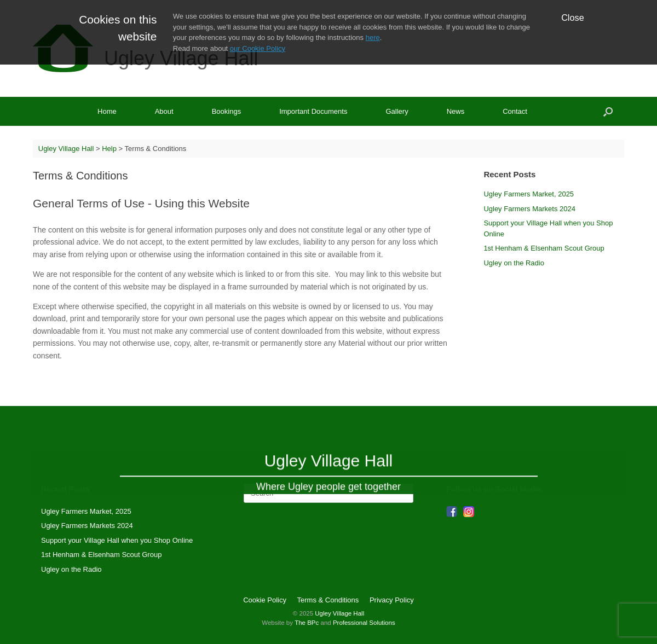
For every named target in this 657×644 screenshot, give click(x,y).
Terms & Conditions (328, 600)
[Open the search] (608, 111)
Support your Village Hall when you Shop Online (117, 540)
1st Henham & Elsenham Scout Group (544, 248)
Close (573, 18)
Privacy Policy (392, 600)
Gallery (397, 111)
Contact (515, 111)
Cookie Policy (265, 600)
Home (107, 111)
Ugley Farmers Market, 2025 (529, 194)
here (373, 37)
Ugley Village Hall (339, 613)
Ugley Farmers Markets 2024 (529, 209)
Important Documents (313, 111)
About (164, 111)
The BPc (307, 623)
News (456, 111)
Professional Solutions (364, 623)
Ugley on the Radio (514, 263)
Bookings (226, 111)
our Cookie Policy (258, 48)
